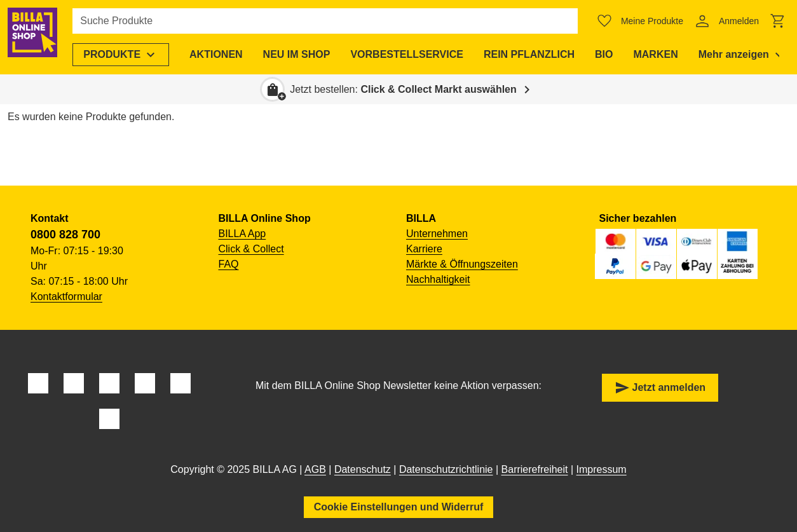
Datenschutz (363, 469)
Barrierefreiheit (535, 469)
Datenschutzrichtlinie (446, 469)
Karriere (424, 249)
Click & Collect (251, 249)
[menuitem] (130, 55)
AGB (315, 469)
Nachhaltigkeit (438, 279)
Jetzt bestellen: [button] (403, 89)
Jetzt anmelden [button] (660, 388)
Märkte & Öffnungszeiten (462, 264)
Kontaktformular (66, 297)
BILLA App (242, 234)
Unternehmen (437, 234)
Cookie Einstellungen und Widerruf (399, 507)
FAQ (229, 264)
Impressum (602, 469)
